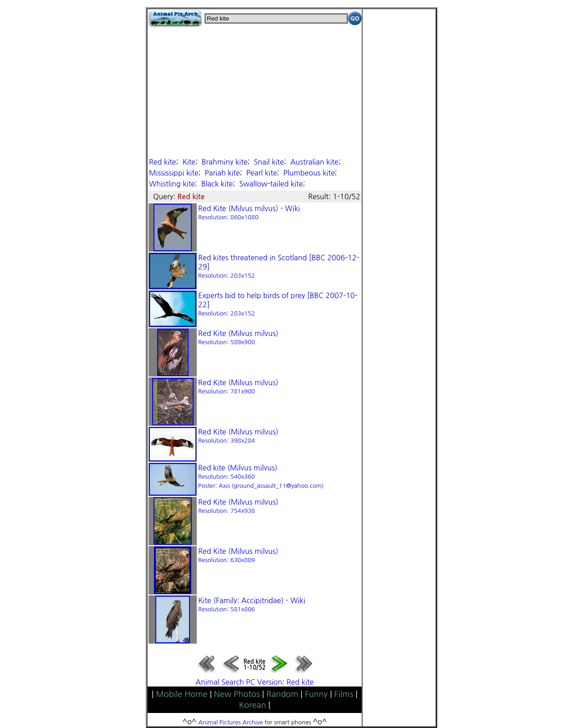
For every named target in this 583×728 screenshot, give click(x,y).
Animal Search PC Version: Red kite (254, 682)
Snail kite (269, 162)
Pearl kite (262, 173)
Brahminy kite (225, 162)
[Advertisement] (255, 91)
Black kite (217, 184)
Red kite (163, 162)
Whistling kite (172, 184)
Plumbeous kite (309, 173)
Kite (189, 162)
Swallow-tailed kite (271, 184)
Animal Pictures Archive (231, 722)
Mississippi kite (174, 173)
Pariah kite (222, 173)
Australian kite (314, 162)
